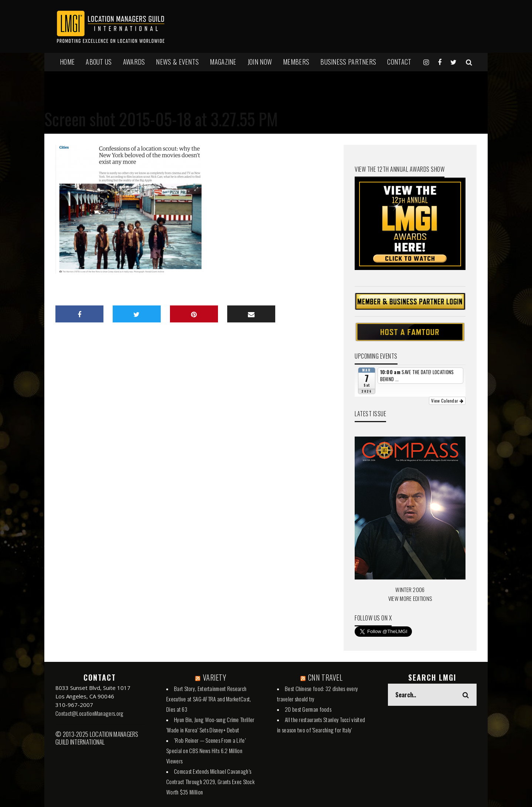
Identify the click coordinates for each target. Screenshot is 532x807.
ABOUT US (99, 62)
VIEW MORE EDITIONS (410, 598)
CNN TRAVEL (325, 677)
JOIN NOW (260, 62)
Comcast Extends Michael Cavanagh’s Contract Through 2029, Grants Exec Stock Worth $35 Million (210, 782)
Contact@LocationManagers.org (89, 713)
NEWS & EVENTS (177, 62)
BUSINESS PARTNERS (348, 62)
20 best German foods (308, 709)
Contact (399, 62)
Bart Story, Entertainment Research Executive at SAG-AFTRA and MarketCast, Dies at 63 (209, 699)
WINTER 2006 (410, 589)
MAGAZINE (223, 62)
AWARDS (134, 62)
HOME (67, 62)
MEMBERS (296, 62)
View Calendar (447, 401)
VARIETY (214, 677)
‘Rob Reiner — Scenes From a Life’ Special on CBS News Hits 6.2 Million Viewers (206, 750)
